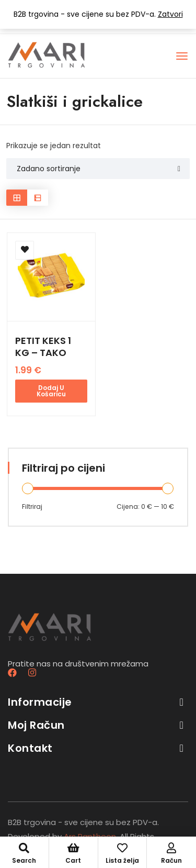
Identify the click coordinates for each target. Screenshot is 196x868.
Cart (73, 854)
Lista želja (123, 854)
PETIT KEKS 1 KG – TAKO (43, 347)
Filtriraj (32, 507)
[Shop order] (98, 169)
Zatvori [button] (170, 14)
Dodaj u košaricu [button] (51, 391)
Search (24, 854)
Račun (171, 854)
